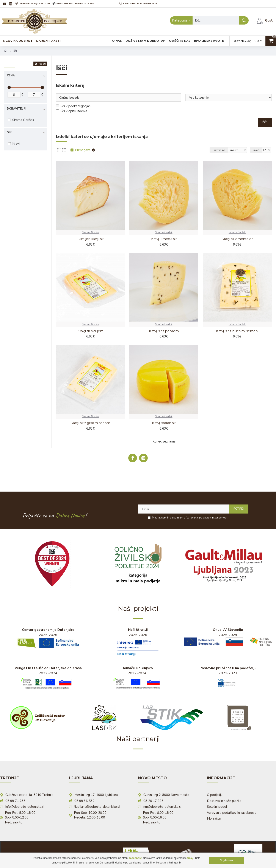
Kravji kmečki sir (164, 239)
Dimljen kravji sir (91, 239)
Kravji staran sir (164, 423)
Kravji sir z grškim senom (90, 423)
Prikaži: (256, 150)
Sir (9, 132)
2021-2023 (228, 678)
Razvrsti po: (219, 150)
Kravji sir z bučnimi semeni (237, 331)
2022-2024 (48, 678)
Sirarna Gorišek (90, 232)
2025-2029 (228, 637)
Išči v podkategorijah (73, 106)
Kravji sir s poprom (164, 331)
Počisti (42, 64)
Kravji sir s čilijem (90, 331)
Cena (11, 76)
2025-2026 (48, 638)
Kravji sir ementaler (237, 239)
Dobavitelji (16, 109)
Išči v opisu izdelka (72, 111)
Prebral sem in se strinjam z (188, 518)
